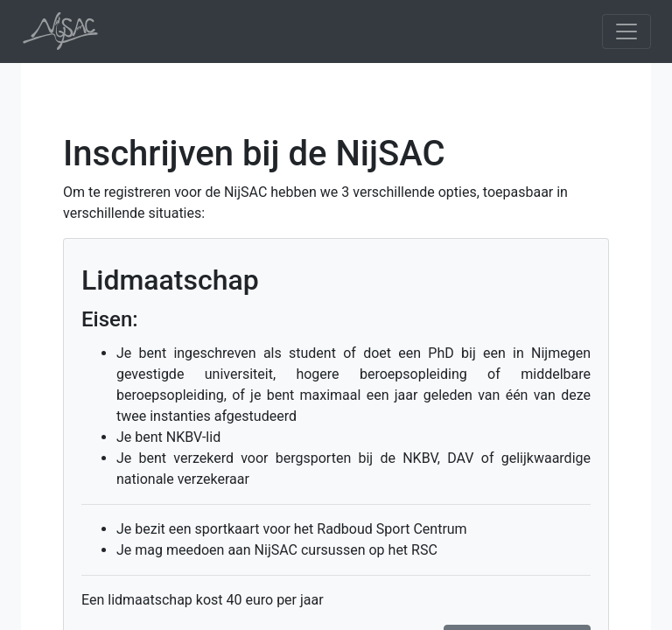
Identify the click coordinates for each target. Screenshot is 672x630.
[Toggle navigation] (626, 31)
